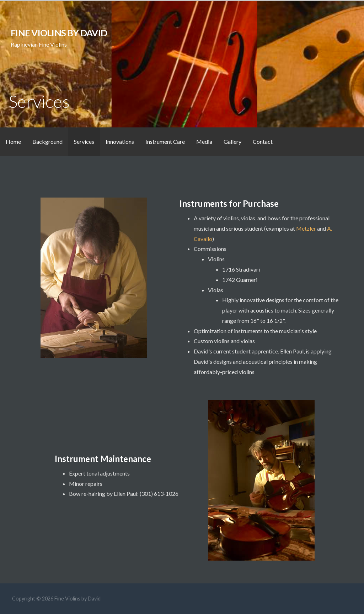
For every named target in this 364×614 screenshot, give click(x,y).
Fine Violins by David (59, 33)
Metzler (307, 228)
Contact (263, 141)
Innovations (120, 141)
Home (13, 141)
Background (47, 141)
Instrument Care (165, 141)
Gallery (232, 141)
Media (204, 141)
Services (84, 141)
